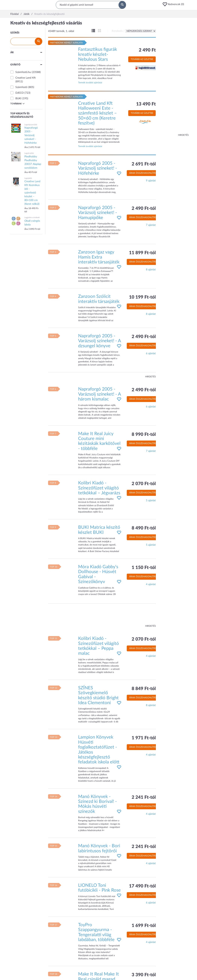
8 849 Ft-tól (144, 689)
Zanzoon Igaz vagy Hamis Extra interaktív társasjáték (99, 257)
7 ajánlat (151, 225)
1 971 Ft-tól (144, 738)
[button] (174, 4)
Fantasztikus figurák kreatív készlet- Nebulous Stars (98, 54)
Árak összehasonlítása (144, 173)
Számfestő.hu (23, 72)
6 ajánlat (151, 353)
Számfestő (21, 87)
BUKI (18, 99)
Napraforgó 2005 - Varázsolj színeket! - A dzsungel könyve (99, 341)
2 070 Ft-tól (144, 484)
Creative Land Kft (26, 78)
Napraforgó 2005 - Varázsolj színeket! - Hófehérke (98, 168)
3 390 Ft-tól (144, 975)
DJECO (20, 93)
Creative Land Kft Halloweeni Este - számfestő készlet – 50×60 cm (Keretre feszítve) (97, 113)
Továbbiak (17, 104)
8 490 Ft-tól (144, 528)
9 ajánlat (151, 181)
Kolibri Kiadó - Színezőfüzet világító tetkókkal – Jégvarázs (99, 488)
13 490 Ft (146, 104)
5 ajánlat (151, 501)
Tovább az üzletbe (142, 59)
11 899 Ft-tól (142, 253)
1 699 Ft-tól (144, 926)
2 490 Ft (147, 50)
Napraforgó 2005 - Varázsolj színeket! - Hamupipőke (98, 213)
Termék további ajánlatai (90, 83)
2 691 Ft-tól (144, 164)
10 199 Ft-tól (142, 297)
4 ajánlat (151, 584)
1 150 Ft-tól (144, 568)
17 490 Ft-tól (142, 886)
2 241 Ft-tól (144, 797)
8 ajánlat (151, 270)
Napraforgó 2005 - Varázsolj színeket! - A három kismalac (99, 394)
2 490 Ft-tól (144, 209)
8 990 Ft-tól (144, 435)
